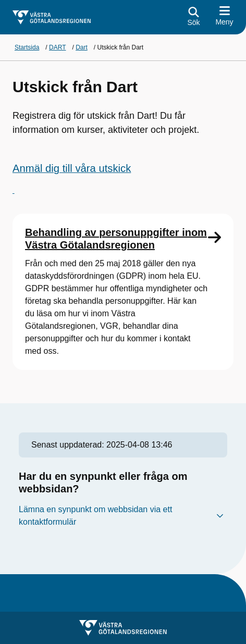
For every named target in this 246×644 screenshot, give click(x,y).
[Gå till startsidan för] (52, 17)
